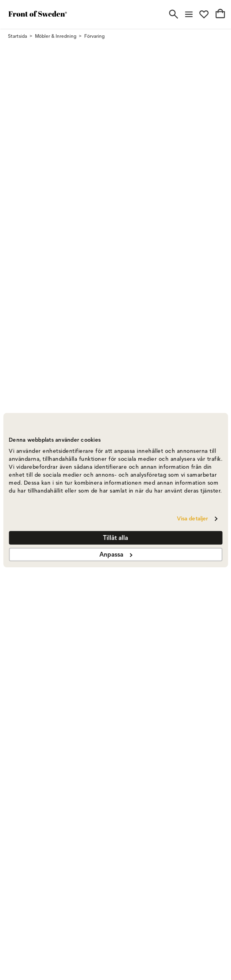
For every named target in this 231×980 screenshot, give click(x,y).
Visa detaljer (192, 519)
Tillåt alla (115, 538)
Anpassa (116, 554)
